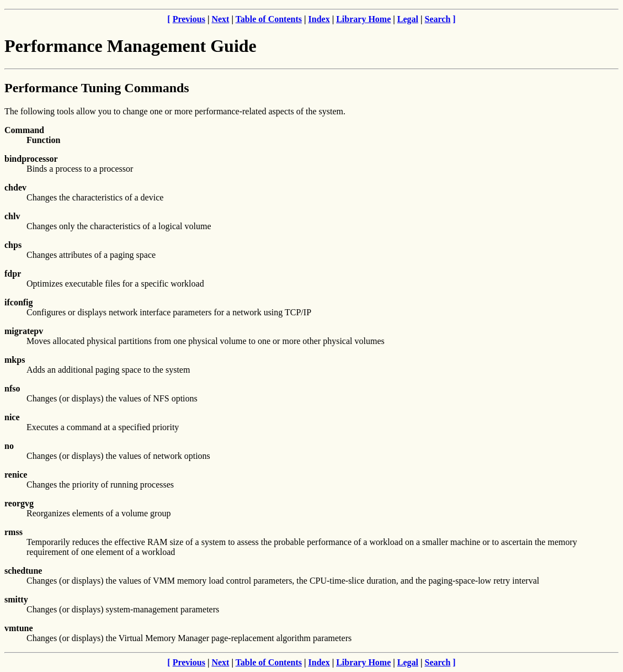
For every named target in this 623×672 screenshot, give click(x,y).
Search (438, 19)
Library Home (363, 19)
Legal (408, 19)
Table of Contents (269, 19)
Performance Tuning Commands (97, 88)
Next (220, 19)
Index (319, 19)
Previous (189, 19)
